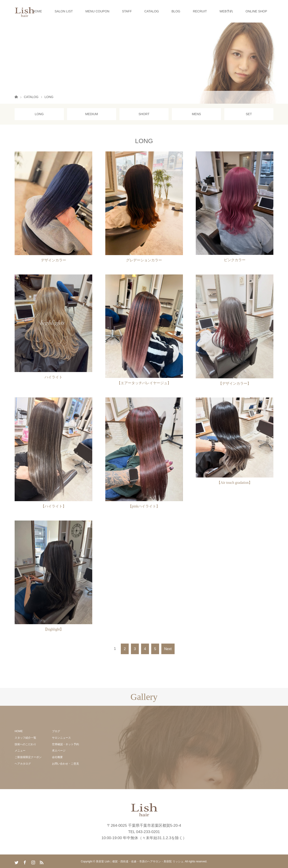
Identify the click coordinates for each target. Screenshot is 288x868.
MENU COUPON (98, 11)
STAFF (127, 11)
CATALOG (152, 11)
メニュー (20, 751)
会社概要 (57, 757)
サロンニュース (61, 738)
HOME (37, 11)
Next (168, 649)
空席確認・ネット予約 (65, 744)
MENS (196, 114)
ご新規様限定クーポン (28, 757)
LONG (39, 114)
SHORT (144, 114)
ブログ (56, 731)
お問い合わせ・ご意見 (65, 764)
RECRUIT (200, 11)
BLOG (176, 11)
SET (249, 114)
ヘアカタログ (23, 764)
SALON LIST (64, 11)
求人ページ (59, 751)
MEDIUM (92, 114)
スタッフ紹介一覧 (25, 738)
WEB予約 (226, 11)
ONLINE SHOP (256, 11)
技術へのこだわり (25, 744)
